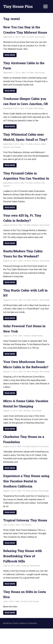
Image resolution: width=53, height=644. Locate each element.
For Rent (30, 37)
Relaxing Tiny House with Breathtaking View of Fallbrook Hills (23, 571)
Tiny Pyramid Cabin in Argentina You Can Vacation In (25, 183)
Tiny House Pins (18, 6)
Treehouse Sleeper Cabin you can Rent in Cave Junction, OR (26, 104)
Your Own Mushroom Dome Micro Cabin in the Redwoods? (25, 377)
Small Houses (37, 346)
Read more (10, 55)
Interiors (37, 149)
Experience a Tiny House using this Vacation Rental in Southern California (26, 497)
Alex (23, 37)
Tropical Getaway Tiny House (26, 536)
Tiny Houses (40, 37)
